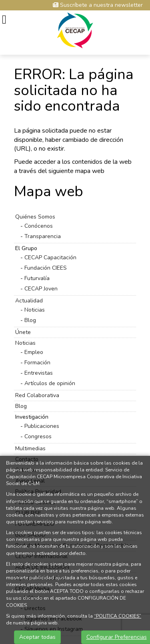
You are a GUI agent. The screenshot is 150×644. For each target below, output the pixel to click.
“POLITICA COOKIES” (118, 616)
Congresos (38, 436)
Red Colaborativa (37, 395)
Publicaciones (42, 426)
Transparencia (43, 236)
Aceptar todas (37, 637)
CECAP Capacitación (50, 257)
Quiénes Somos (35, 217)
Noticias (35, 310)
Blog (30, 320)
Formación (37, 363)
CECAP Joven (41, 289)
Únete (23, 332)
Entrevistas (39, 373)
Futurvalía (37, 278)
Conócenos (39, 226)
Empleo (34, 352)
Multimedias (30, 448)
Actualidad (29, 301)
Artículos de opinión (50, 383)
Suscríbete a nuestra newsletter (98, 5)
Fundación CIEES (46, 268)
